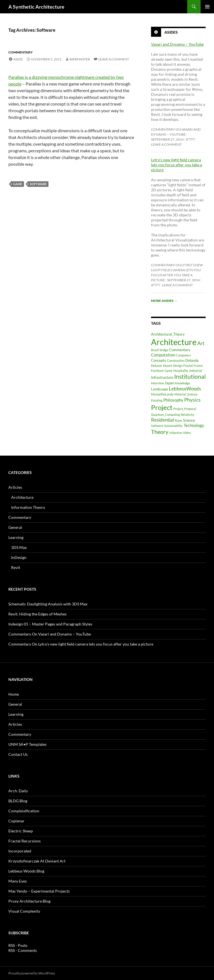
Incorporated (20, 851)
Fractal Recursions (25, 841)
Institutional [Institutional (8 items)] (190, 376)
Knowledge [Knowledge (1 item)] (183, 383)
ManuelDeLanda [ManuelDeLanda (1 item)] (162, 394)
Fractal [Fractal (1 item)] (188, 366)
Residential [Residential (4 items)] (162, 420)
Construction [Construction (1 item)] (176, 361)
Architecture (22, 497)
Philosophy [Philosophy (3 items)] (173, 400)
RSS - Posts (18, 945)
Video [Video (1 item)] (187, 433)
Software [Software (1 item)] (157, 426)
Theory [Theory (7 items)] (160, 432)
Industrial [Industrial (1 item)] (196, 371)
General (15, 527)
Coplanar (16, 821)
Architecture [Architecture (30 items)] (174, 342)
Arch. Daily (18, 791)
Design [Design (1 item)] (178, 366)
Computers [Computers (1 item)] (183, 355)
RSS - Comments (23, 950)
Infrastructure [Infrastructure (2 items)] (162, 377)
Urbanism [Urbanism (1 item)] (176, 433)
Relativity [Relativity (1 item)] (188, 415)
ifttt (190, 139)
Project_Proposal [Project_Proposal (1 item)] (185, 409)
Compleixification (24, 811)
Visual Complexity (24, 911)
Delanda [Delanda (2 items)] (192, 360)
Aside (18, 59)
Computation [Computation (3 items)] (163, 355)
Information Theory (28, 507)
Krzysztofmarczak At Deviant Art (37, 861)
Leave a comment (114, 59)
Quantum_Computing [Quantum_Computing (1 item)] (166, 415)
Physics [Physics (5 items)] (192, 400)
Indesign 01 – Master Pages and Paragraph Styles (50, 624)
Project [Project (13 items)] (162, 407)
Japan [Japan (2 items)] (169, 383)
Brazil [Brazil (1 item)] (155, 350)
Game (18, 184)
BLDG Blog (18, 801)
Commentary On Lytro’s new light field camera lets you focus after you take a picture (81, 644)
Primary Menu (207, 7)
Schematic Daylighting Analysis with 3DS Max (48, 604)
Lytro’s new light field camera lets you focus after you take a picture (177, 165)
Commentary (20, 52)
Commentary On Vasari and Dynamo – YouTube (50, 634)
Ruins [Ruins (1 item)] (178, 420)
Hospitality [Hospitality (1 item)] (181, 371)
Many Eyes (18, 881)
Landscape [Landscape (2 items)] (160, 389)
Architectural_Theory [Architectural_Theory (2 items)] (168, 334)
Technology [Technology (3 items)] (194, 425)
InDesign (19, 557)
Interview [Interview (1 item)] (157, 383)
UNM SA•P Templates (27, 744)
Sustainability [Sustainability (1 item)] (173, 426)
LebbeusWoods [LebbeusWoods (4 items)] (185, 389)
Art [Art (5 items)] (201, 343)
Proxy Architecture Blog (29, 901)
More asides (164, 301)
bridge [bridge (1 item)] (164, 350)
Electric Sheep (21, 831)
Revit (16, 567)
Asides (171, 32)
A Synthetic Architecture (36, 7)
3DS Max (19, 547)
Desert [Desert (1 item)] (168, 366)
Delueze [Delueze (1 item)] (157, 366)
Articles (15, 487)
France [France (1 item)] (198, 366)
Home (14, 694)
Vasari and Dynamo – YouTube (177, 44)
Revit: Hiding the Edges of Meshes (37, 614)
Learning (16, 537)
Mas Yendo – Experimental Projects (39, 891)
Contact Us (18, 754)
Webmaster (80, 59)
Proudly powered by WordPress (32, 973)
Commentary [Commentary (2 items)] (180, 350)
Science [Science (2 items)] (189, 420)
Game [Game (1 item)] (168, 371)
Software (38, 184)
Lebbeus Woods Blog (26, 871)
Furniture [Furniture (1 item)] (157, 371)
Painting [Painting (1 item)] (157, 400)
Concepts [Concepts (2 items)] (159, 360)
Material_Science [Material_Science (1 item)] (186, 394)
